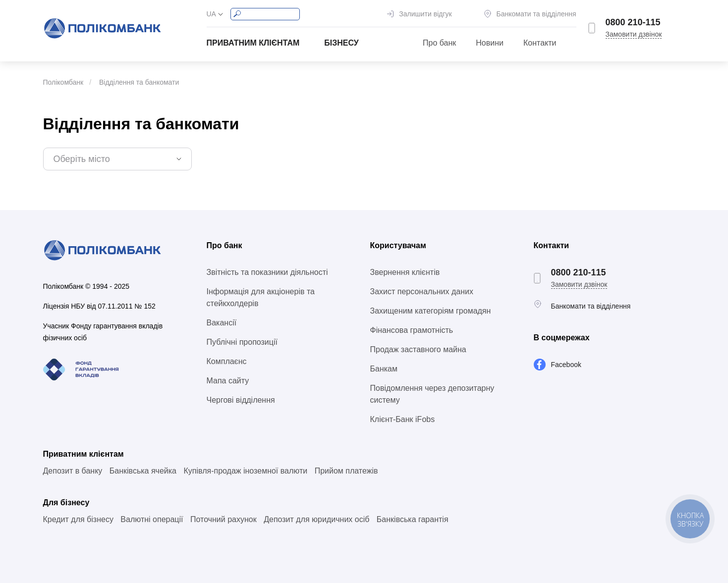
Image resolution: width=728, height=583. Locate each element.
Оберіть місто (82, 159)
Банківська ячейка (143, 471)
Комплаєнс (227, 361)
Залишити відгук (425, 14)
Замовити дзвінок (634, 34)
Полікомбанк (63, 82)
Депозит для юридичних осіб (316, 519)
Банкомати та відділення (536, 14)
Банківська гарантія (413, 519)
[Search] (265, 14)
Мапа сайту (228, 381)
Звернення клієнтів (405, 272)
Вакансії (222, 323)
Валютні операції (152, 519)
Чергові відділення (241, 400)
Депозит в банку (73, 471)
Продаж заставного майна (418, 349)
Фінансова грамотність (412, 330)
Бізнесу (341, 43)
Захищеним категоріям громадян (431, 311)
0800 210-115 (633, 22)
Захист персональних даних (422, 291)
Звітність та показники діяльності (267, 272)
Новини (490, 43)
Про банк (439, 43)
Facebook (566, 365)
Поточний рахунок (224, 519)
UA (211, 14)
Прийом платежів (346, 471)
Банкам (384, 369)
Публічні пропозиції (242, 342)
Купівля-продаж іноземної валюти (245, 471)
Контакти (540, 43)
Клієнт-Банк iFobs (403, 419)
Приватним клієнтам (253, 43)
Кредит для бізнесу (78, 519)
